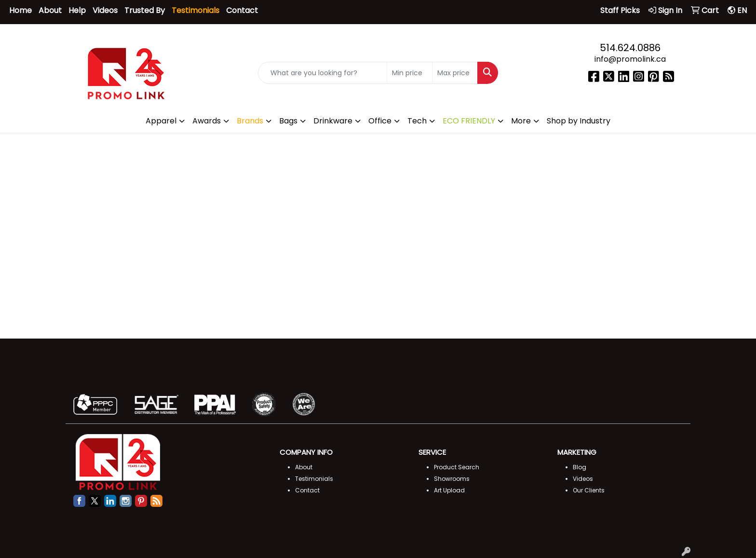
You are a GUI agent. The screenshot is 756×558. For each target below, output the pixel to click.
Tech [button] (417, 121)
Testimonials (314, 479)
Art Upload (449, 490)
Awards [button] (207, 121)
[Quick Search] (323, 73)
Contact (242, 10)
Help (77, 10)
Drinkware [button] (333, 121)
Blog (580, 467)
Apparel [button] (161, 121)
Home (20, 10)
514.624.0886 (630, 48)
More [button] (521, 121)
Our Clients (589, 490)
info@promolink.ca (630, 59)
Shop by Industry (579, 121)
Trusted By (145, 10)
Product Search (457, 467)
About (50, 10)
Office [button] (380, 121)
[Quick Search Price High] (455, 73)
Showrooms (452, 479)
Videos (105, 10)
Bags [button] (288, 121)
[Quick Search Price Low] (410, 73)
